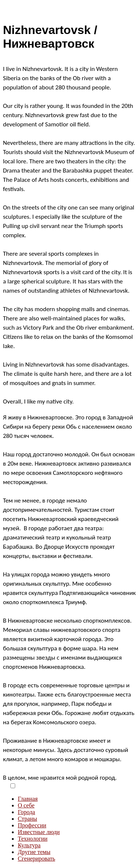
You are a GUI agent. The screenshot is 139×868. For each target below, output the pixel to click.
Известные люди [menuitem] (39, 832)
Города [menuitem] (27, 812)
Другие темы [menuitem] (34, 852)
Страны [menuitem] (27, 819)
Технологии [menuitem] (33, 839)
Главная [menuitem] (28, 799)
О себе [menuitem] (26, 805)
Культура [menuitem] (29, 845)
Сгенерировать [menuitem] (37, 859)
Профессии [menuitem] (32, 825)
